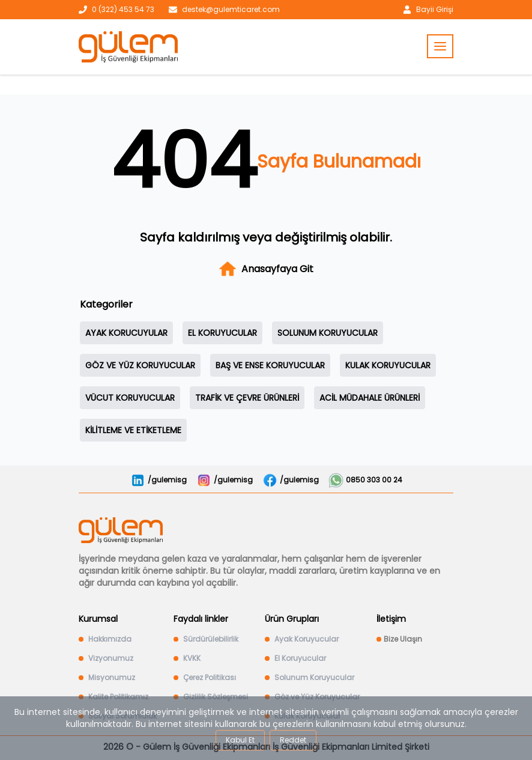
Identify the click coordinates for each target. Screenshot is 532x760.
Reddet (293, 740)
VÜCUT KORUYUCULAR (130, 398)
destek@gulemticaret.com (231, 10)
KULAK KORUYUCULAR (388, 365)
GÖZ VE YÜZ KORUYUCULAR (140, 365)
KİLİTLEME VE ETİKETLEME (133, 430)
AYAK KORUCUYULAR (126, 333)
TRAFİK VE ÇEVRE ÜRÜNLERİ (247, 398)
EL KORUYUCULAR (222, 333)
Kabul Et (240, 740)
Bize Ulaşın (403, 639)
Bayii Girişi (435, 10)
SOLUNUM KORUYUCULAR (328, 333)
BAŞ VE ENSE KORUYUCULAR (270, 365)
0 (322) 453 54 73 (123, 10)
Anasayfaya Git (266, 269)
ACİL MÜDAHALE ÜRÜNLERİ (370, 398)
